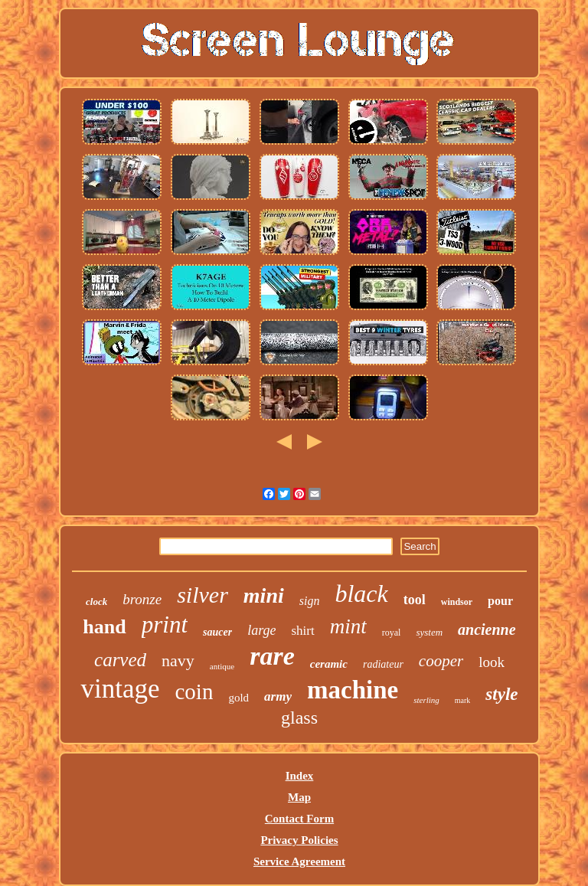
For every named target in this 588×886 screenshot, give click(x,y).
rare (272, 656)
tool (415, 600)
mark (463, 700)
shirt (302, 631)
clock (96, 602)
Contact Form (299, 819)
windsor (457, 602)
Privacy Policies (299, 840)
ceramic (329, 664)
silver (203, 595)
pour (500, 601)
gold (238, 698)
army (278, 696)
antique (222, 666)
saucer (217, 632)
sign (310, 601)
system (429, 632)
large (261, 630)
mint (348, 626)
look (492, 662)
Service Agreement (299, 861)
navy (178, 660)
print (165, 624)
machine (353, 690)
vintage (120, 689)
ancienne (487, 629)
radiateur (383, 664)
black (361, 593)
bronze (142, 599)
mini (264, 595)
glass (299, 718)
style (501, 694)
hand (104, 627)
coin (194, 691)
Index (300, 776)
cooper (441, 661)
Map (299, 797)
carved (120, 660)
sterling (426, 700)
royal (392, 633)
